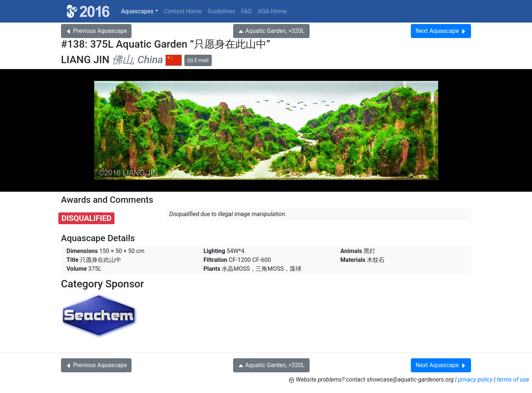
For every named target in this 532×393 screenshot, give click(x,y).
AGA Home (272, 11)
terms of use (513, 380)
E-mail (198, 60)
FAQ (247, 11)
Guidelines (221, 11)
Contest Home (183, 11)
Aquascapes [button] (137, 11)
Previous (96, 31)
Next (441, 31)
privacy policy (475, 380)
